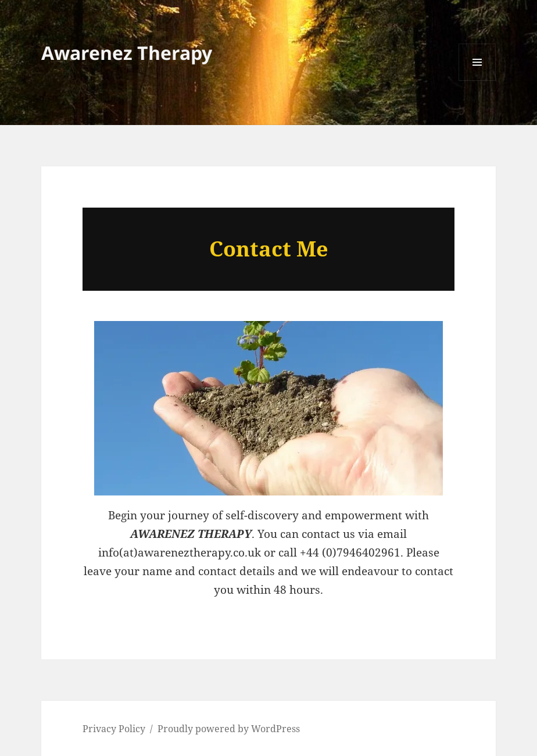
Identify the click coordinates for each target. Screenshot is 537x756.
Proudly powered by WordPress (229, 729)
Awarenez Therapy (127, 53)
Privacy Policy (114, 729)
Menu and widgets (477, 81)
